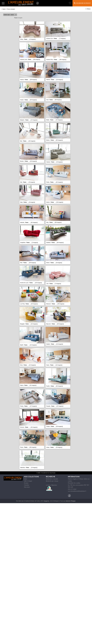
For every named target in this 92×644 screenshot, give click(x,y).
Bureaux (26, 483)
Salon (4, 9)
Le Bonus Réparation (51, 485)
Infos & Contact (72, 489)
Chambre (27, 485)
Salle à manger (28, 481)
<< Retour (88, 9)
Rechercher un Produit (82, 3)
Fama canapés (11, 9)
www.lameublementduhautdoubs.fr (77, 491)
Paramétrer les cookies (74, 483)
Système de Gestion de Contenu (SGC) (37, 501)
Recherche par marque (52, 481)
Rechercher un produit (52, 479)
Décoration (27, 487)
